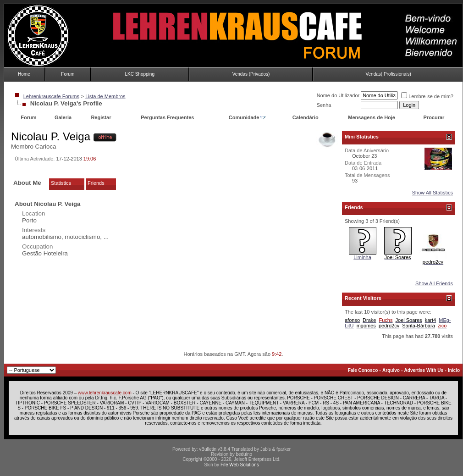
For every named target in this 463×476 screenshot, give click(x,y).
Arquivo (391, 370)
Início (454, 370)
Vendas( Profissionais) (388, 74)
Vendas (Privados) (251, 74)
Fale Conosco (363, 370)
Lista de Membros (105, 96)
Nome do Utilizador (338, 95)
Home (24, 74)
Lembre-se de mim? (427, 96)
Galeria (63, 117)
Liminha (362, 257)
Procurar (434, 117)
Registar (101, 117)
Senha (324, 105)
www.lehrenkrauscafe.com (105, 393)
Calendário (306, 117)
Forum (68, 74)
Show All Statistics (433, 193)
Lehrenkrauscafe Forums (51, 96)
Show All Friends (434, 283)
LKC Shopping (140, 74)
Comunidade (247, 117)
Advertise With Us (424, 370)
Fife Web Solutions (240, 465)
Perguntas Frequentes (167, 117)
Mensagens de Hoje (372, 117)
